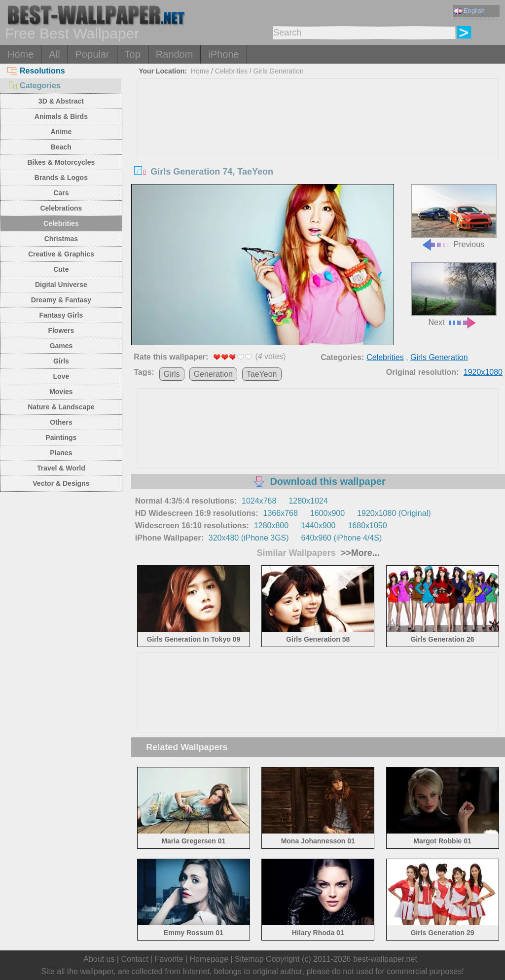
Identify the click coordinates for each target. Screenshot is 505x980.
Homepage (209, 959)
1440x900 (318, 526)
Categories (34, 86)
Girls (61, 361)
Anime (61, 132)
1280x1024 (308, 501)
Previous (454, 216)
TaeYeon (262, 374)
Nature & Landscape (61, 407)
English (469, 11)
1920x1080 (483, 372)
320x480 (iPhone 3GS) (249, 538)
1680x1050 (367, 526)
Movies (61, 392)
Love (61, 376)
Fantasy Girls (61, 315)
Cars (61, 193)
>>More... (359, 553)
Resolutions (36, 71)
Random (175, 54)
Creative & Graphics (61, 254)
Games (61, 346)
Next (454, 294)
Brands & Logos (61, 178)
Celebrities (61, 223)
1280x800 (271, 526)
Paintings (61, 437)
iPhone (223, 54)
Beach (61, 147)
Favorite (169, 959)
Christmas (61, 239)
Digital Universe (61, 285)
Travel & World (61, 468)
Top (133, 54)
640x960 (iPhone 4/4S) (342, 538)
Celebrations (61, 208)
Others (61, 422)
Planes (61, 453)
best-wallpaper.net (385, 959)
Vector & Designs (61, 483)
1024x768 (259, 501)
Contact (134, 959)
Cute (61, 269)
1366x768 (281, 513)
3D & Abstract (61, 101)
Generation (213, 374)
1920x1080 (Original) (394, 513)
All (54, 54)
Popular (92, 54)
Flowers (61, 330)
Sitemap (249, 959)
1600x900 (327, 513)
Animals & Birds (61, 116)
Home (20, 54)
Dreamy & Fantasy (61, 300)
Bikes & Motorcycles (61, 162)
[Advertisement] (318, 153)
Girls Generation (279, 71)
